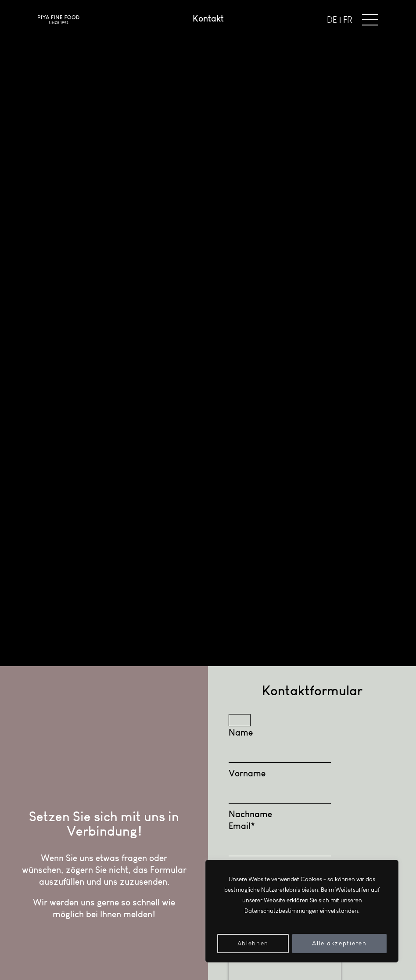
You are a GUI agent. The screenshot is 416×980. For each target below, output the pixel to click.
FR (348, 20)
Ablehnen (253, 943)
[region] (302, 911)
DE (332, 20)
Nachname (250, 814)
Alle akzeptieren (339, 943)
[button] (370, 20)
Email (242, 826)
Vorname (247, 773)
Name (241, 732)
